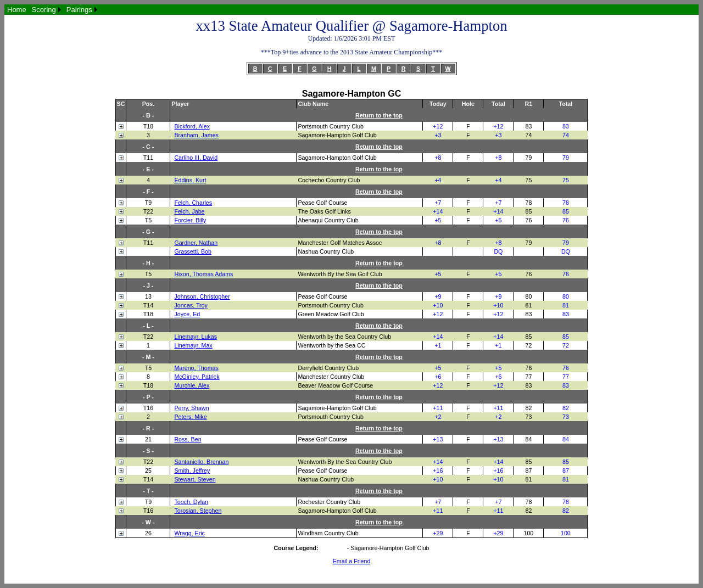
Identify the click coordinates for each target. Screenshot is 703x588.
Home (17, 10)
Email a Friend (352, 561)
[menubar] (52, 10)
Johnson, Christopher (202, 296)
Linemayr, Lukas (196, 337)
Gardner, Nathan (196, 243)
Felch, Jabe (189, 211)
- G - (148, 232)
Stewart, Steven (195, 479)
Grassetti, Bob (193, 251)
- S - (148, 451)
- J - (148, 285)
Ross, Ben (188, 439)
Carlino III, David (196, 158)
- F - (148, 192)
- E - (148, 169)
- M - (148, 357)
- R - (149, 428)
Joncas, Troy (191, 305)
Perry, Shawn (191, 408)
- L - (148, 326)
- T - (148, 491)
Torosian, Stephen (198, 511)
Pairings (79, 10)
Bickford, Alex (192, 126)
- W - (148, 522)
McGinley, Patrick (197, 377)
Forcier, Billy (190, 220)
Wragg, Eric (189, 533)
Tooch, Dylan (191, 502)
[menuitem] (17, 10)
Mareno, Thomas (196, 368)
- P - (148, 397)
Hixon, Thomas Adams (203, 274)
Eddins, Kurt (190, 180)
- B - (149, 115)
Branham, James (196, 135)
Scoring (44, 10)
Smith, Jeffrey (192, 471)
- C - (149, 147)
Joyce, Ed (187, 314)
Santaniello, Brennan (201, 462)
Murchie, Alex (192, 385)
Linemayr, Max (193, 345)
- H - (149, 263)
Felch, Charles (193, 203)
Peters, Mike (190, 417)
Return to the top (379, 115)
